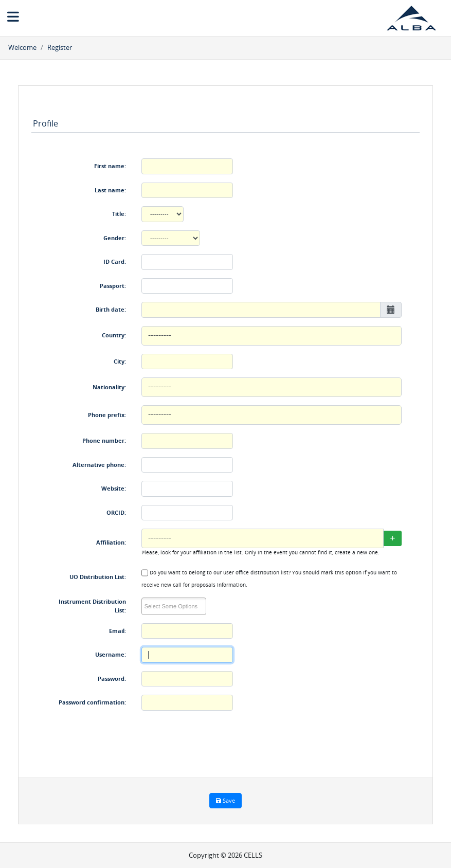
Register (60, 47)
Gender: (115, 238)
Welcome (22, 47)
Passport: (113, 286)
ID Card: (115, 261)
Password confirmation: (92, 702)
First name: (110, 166)
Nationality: (109, 387)
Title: (119, 214)
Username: (111, 654)
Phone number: (104, 440)
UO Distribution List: (98, 577)
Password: (112, 679)
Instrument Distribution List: (92, 606)
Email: (118, 631)
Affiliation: (111, 542)
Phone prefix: (107, 415)
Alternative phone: (99, 465)
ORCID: (116, 512)
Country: (114, 335)
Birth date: (111, 309)
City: (120, 361)
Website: (114, 488)
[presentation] (220, 739)
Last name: (110, 190)
